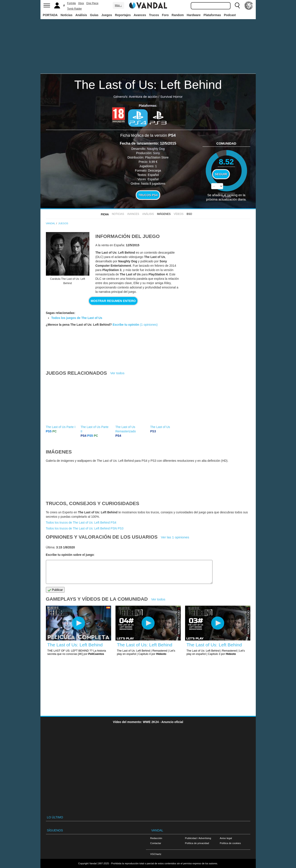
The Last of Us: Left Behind (148, 85)
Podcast (230, 15)
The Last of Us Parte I (61, 427)
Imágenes (164, 214)
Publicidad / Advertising (198, 838)
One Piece (92, 3)
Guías (94, 15)
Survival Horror (171, 97)
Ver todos (117, 373)
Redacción (156, 838)
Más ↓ (118, 5)
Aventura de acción (143, 97)
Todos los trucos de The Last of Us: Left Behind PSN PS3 (85, 528)
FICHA (105, 214)
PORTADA (50, 15)
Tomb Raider (74, 9)
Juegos (107, 15)
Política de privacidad (197, 843)
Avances (140, 15)
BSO (189, 214)
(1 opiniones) (148, 325)
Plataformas (212, 15)
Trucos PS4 (148, 195)
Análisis (81, 15)
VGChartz (156, 854)
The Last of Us (160, 427)
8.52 (226, 162)
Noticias (66, 15)
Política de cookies (230, 843)
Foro (165, 15)
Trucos (154, 15)
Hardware (194, 15)
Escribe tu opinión (126, 325)
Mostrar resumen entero (113, 301)
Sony (156, 153)
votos (226, 196)
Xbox (81, 3)
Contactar (156, 843)
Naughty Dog (156, 149)
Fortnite (71, 3)
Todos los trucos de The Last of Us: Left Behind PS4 (81, 522)
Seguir (221, 174)
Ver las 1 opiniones (175, 537)
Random (178, 15)
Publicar (55, 590)
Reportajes (123, 15)
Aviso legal (226, 838)
